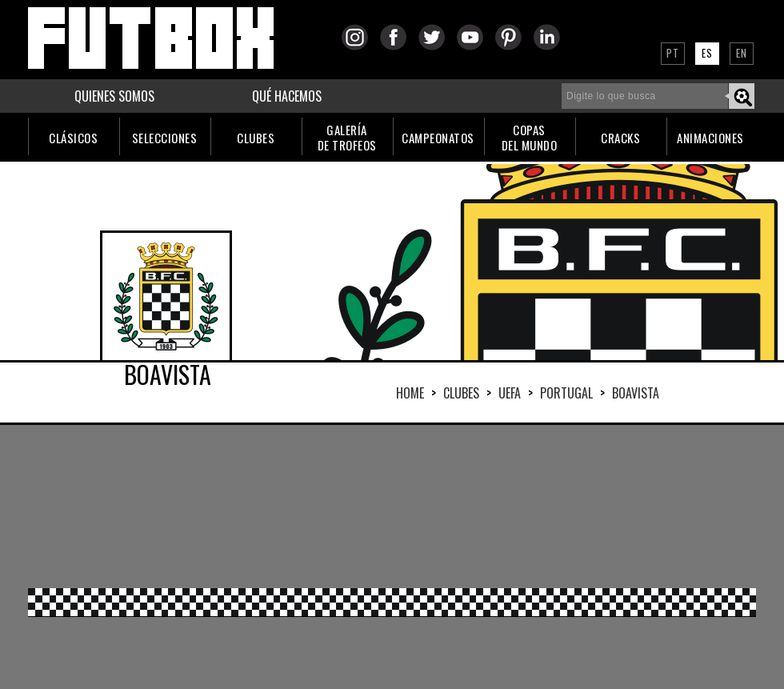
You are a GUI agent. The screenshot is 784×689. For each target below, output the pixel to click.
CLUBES (256, 138)
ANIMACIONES (710, 138)
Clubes (461, 393)
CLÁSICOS (73, 138)
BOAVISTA (636, 393)
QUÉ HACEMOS (287, 96)
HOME (410, 393)
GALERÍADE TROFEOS (347, 137)
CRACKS (620, 138)
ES (707, 53)
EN (742, 53)
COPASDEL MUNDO (530, 137)
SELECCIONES (165, 138)
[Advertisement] (200, 505)
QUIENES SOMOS (114, 96)
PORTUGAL (566, 393)
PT (673, 53)
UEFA (510, 393)
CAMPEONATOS (438, 138)
